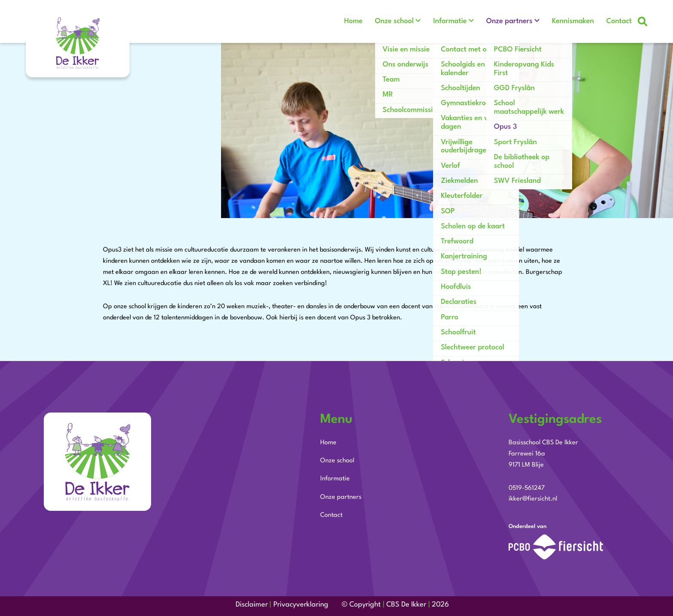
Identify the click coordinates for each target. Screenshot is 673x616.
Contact (619, 21)
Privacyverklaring (301, 605)
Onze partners (503, 21)
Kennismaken (570, 21)
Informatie (441, 21)
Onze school (382, 21)
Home (338, 21)
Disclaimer (252, 605)
